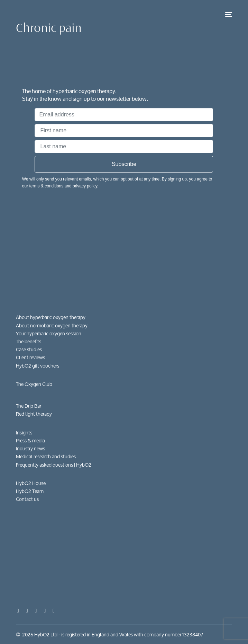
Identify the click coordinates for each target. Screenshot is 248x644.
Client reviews (30, 357)
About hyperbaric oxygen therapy (51, 317)
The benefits (29, 341)
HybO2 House (31, 483)
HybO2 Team (30, 491)
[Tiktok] (54, 610)
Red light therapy (34, 414)
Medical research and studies (46, 456)
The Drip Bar (29, 406)
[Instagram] (36, 610)
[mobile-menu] (228, 15)
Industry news (30, 448)
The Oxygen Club (34, 384)
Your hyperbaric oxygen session (49, 333)
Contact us (27, 499)
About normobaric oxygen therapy (52, 325)
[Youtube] (27, 610)
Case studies (29, 349)
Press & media (30, 440)
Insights (24, 433)
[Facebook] (18, 610)
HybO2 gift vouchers (38, 366)
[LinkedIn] (45, 610)
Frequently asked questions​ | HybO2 (54, 465)
